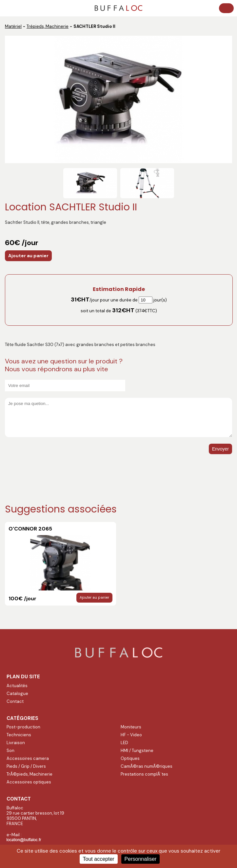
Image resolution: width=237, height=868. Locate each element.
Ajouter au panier (28, 256)
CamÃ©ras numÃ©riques (147, 766)
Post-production (23, 727)
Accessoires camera (28, 758)
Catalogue (17, 694)
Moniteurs (131, 727)
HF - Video (131, 735)
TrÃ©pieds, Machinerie (30, 774)
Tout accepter (99, 859)
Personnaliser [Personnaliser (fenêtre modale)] (141, 859)
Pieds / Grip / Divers (26, 766)
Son (10, 751)
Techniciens (19, 735)
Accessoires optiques (29, 782)
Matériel (13, 26)
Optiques (130, 758)
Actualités (17, 686)
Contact (15, 701)
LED (124, 743)
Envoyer (220, 449)
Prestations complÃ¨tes (144, 774)
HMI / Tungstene (137, 751)
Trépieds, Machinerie (48, 26)
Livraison (16, 743)
